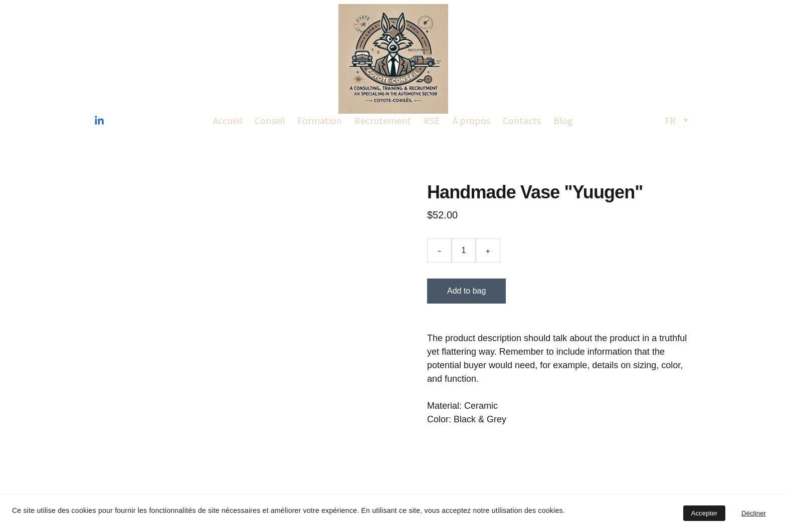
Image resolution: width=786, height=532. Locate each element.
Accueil (228, 120)
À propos (471, 120)
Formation (320, 120)
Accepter (705, 513)
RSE (432, 120)
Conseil (270, 120)
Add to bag (466, 291)
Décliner (754, 513)
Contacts (522, 120)
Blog (563, 120)
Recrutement (383, 120)
